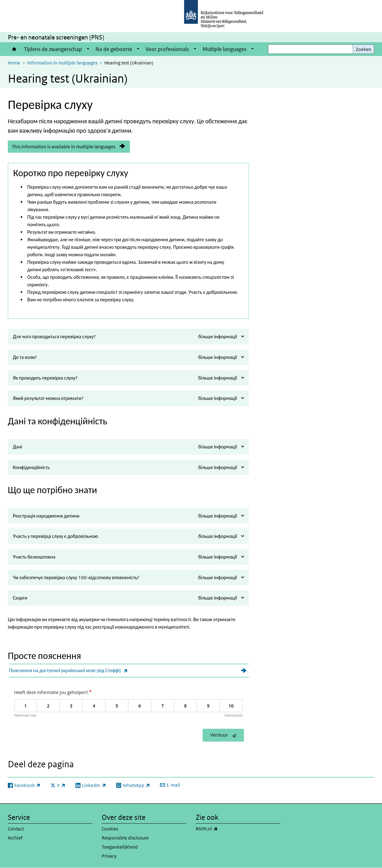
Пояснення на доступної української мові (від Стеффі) (82, 670)
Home (14, 49)
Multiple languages (225, 49)
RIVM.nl (220, 829)
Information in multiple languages (62, 63)
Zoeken (364, 49)
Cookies (110, 829)
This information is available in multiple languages (64, 147)
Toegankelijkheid (120, 847)
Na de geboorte (114, 49)
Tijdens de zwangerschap (53, 49)
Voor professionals (167, 49)
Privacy (109, 856)
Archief (15, 838)
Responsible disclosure (125, 838)
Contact (16, 829)
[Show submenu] (88, 49)
